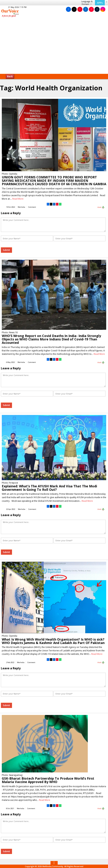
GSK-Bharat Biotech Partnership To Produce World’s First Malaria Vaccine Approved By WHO (48, 780)
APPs (100, 3)
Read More (18, 199)
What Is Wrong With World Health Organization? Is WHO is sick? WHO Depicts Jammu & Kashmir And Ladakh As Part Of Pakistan (53, 641)
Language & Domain (87, 3)
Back (10, 76)
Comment (32, 207)
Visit (101, 207)
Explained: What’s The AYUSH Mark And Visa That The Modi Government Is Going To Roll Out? (49, 488)
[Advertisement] (54, 47)
